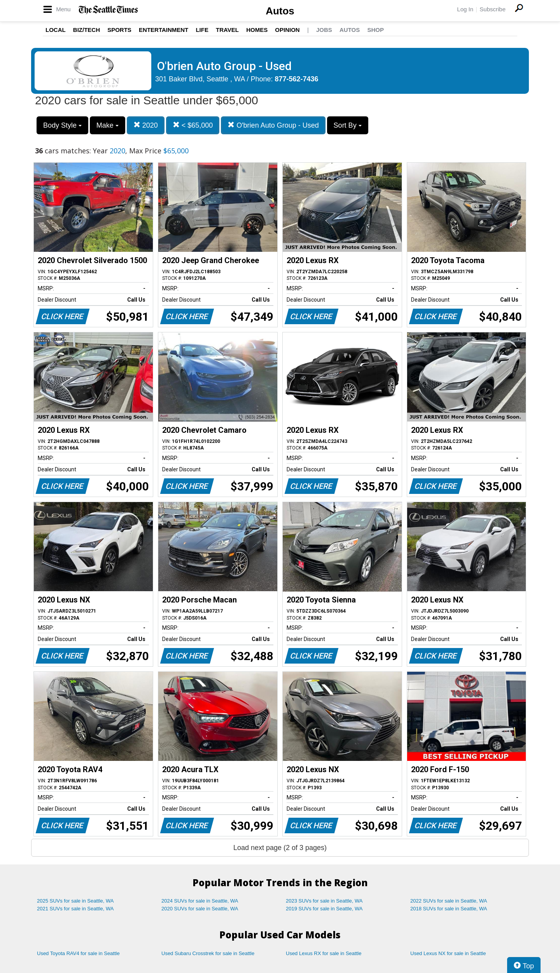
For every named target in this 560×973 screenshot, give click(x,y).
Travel (227, 30)
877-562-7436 (297, 79)
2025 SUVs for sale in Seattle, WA (75, 901)
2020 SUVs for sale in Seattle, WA (200, 909)
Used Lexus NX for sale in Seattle (448, 953)
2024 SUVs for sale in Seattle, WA (200, 901)
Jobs (324, 30)
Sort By (348, 125)
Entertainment (164, 30)
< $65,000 (193, 125)
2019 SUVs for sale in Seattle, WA (324, 909)
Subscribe (493, 9)
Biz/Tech (87, 30)
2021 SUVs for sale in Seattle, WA (75, 909)
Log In (465, 9)
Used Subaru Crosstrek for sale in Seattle (208, 953)
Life (202, 30)
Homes (257, 30)
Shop (375, 30)
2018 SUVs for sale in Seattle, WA (449, 909)
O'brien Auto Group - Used (273, 125)
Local (56, 30)
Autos (280, 11)
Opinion (287, 30)
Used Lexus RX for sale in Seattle (324, 953)
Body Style (62, 125)
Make (108, 125)
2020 (146, 125)
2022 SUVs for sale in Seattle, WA (449, 901)
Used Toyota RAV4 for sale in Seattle (78, 953)
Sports (119, 30)
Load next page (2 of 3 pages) (280, 848)
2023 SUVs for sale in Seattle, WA (324, 901)
